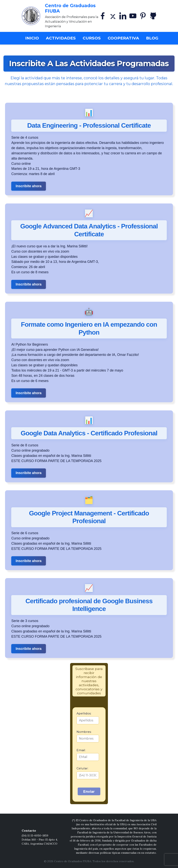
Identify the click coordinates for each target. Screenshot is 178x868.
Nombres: (84, 732)
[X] (113, 16)
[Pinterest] (143, 16)
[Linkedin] (123, 16)
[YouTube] (133, 16)
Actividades (61, 38)
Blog (152, 38)
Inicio (34, 38)
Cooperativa (123, 38)
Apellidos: (84, 713)
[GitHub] (153, 16)
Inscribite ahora (29, 186)
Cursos (92, 38)
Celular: (82, 768)
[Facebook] (103, 16)
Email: (81, 750)
